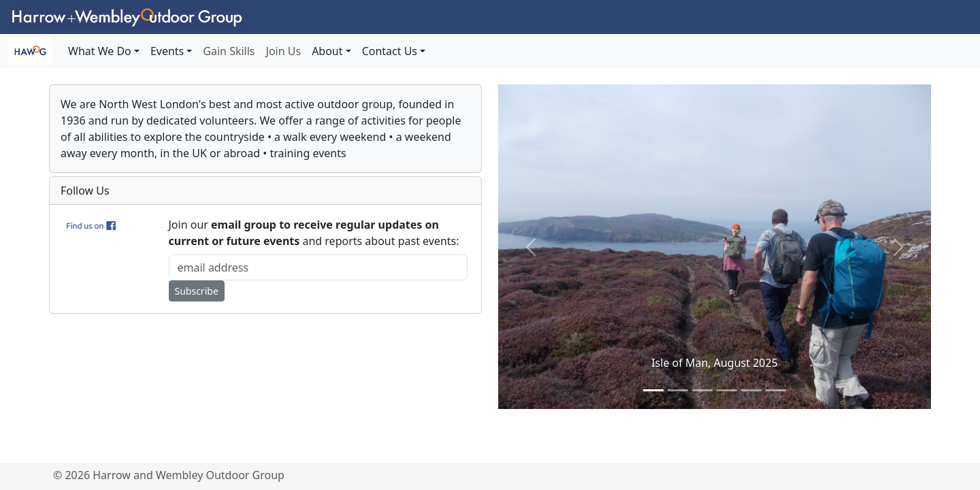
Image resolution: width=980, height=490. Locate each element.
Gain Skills (229, 51)
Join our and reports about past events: (314, 233)
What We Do (100, 51)
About (327, 51)
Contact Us (390, 51)
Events (167, 51)
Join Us (284, 51)
